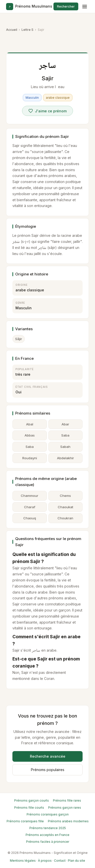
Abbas (30, 435)
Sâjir (19, 339)
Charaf (30, 507)
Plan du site (77, 861)
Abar (65, 424)
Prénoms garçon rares (65, 808)
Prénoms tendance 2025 (48, 828)
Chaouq (30, 518)
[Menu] (85, 7)
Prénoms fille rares (67, 800)
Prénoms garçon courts (32, 800)
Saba (65, 435)
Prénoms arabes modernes (68, 821)
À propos (45, 861)
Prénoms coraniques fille (25, 821)
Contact (60, 861)
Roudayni (30, 458)
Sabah (65, 447)
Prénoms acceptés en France (48, 835)
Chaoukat (65, 507)
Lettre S (27, 30)
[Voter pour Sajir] (48, 111)
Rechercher (66, 6)
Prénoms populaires (48, 770)
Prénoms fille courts (29, 808)
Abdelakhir (65, 458)
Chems (65, 496)
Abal (30, 424)
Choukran (65, 518)
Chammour (30, 496)
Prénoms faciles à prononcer (48, 842)
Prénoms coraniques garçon (48, 814)
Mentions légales (23, 861)
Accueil (12, 30)
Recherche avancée (48, 756)
